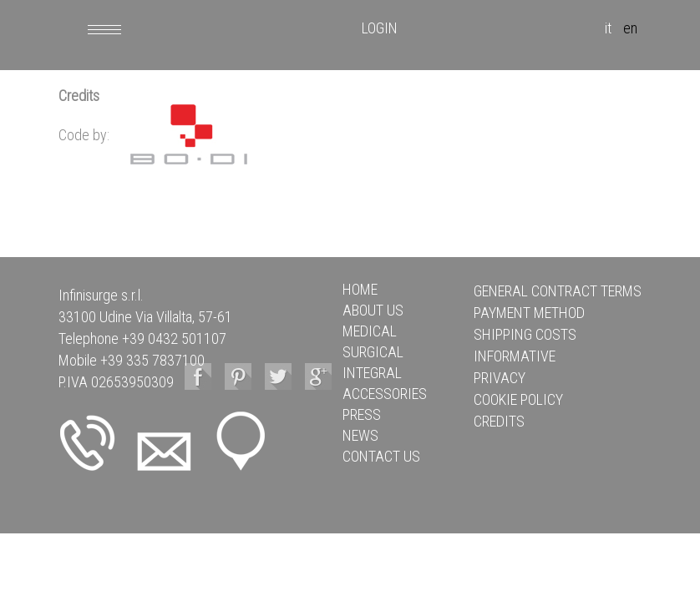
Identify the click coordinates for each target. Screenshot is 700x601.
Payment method (529, 313)
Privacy (500, 378)
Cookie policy (518, 399)
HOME (360, 289)
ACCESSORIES (385, 394)
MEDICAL (370, 331)
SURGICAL (373, 352)
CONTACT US (381, 456)
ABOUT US (373, 310)
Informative (515, 356)
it (608, 28)
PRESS (362, 414)
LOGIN (380, 28)
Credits (499, 421)
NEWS (360, 435)
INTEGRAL (372, 373)
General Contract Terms (558, 291)
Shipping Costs (525, 334)
